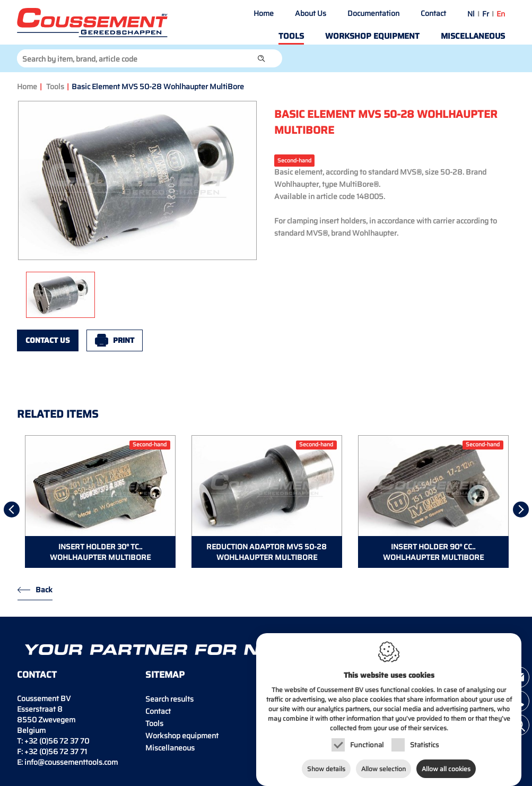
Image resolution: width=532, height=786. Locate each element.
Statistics (424, 734)
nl (471, 14)
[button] (261, 58)
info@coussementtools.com (71, 762)
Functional (367, 734)
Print (124, 340)
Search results (169, 699)
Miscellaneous (473, 36)
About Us (311, 13)
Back (44, 590)
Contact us (48, 340)
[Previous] (12, 509)
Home (264, 13)
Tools (291, 36)
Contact (433, 13)
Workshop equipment (372, 36)
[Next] (521, 509)
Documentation (373, 13)
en (501, 14)
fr (486, 14)
